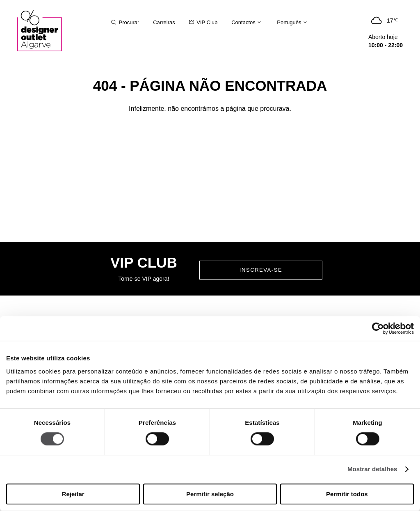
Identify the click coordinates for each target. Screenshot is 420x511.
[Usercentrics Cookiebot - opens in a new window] (378, 328)
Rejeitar (73, 494)
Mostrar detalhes (372, 469)
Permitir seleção (210, 494)
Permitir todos (347, 494)
